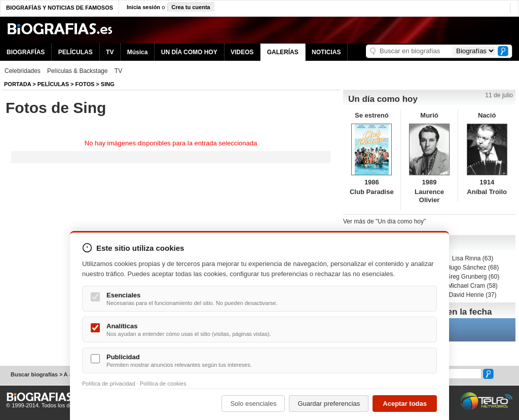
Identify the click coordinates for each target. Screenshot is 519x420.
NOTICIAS (326, 52)
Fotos (85, 84)
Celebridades (23, 71)
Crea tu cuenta (191, 7)
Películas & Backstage (77, 71)
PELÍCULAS (76, 52)
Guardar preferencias (329, 404)
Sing (108, 84)
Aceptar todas (405, 404)
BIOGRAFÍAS (26, 52)
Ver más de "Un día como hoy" (384, 221)
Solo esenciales (253, 404)
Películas (53, 84)
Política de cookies (163, 384)
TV (110, 52)
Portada (17, 84)
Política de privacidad (109, 384)
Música (138, 52)
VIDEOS (242, 52)
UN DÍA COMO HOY (189, 52)
